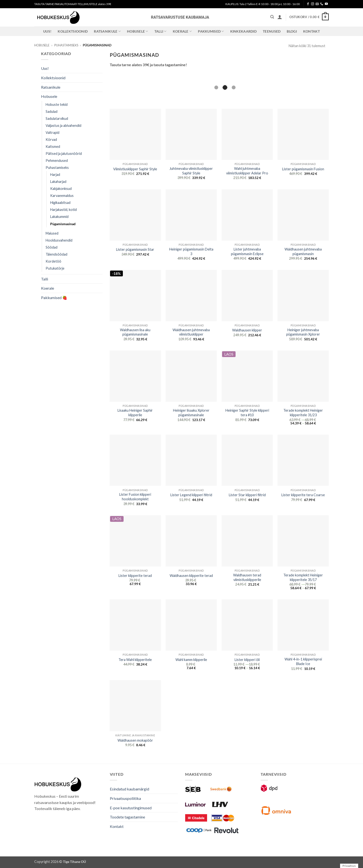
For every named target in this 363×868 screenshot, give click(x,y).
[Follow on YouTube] (326, 4)
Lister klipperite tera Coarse (303, 495)
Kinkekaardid (243, 31)
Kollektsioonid (73, 31)
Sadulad (52, 111)
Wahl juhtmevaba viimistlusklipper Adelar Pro (247, 171)
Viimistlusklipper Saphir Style (135, 169)
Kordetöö (53, 261)
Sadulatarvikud (57, 118)
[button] (280, 17)
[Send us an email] (317, 4)
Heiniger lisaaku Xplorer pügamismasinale (191, 413)
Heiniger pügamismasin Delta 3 (191, 251)
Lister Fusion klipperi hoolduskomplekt (135, 497)
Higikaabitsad (60, 203)
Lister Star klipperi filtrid (247, 495)
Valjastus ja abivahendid (63, 126)
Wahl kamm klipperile (191, 660)
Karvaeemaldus (62, 196)
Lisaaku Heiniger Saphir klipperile (135, 413)
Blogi (292, 31)
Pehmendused (57, 161)
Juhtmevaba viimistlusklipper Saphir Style (191, 171)
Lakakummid (59, 217)
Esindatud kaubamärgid (129, 789)
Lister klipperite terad (135, 576)
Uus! (47, 31)
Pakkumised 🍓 (54, 298)
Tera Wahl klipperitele (135, 660)
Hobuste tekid (57, 104)
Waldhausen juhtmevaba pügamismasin (303, 251)
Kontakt (311, 31)
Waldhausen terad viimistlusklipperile (247, 577)
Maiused (52, 233)
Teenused (272, 31)
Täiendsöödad (56, 254)
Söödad (52, 247)
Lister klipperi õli (247, 660)
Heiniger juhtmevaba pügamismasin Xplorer (303, 332)
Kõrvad (51, 140)
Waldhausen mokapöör (135, 740)
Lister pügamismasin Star (135, 249)
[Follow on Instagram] (313, 4)
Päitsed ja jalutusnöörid (64, 154)
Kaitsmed (53, 147)
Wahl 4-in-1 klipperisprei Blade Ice (303, 661)
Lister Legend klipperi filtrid (191, 495)
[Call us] (322, 4)
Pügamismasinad (63, 224)
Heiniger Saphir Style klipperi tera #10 (247, 413)
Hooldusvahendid (59, 240)
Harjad (55, 175)
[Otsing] (272, 17)
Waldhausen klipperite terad (191, 576)
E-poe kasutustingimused (131, 808)
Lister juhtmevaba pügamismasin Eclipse (247, 251)
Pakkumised (211, 31)
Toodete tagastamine (127, 817)
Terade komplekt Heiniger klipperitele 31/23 (303, 413)
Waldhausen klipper (247, 330)
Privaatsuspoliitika (125, 798)
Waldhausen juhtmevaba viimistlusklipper (191, 332)
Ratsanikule (107, 31)
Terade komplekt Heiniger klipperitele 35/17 (303, 577)
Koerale (182, 31)
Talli (161, 31)
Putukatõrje (55, 268)
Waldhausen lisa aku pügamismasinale (135, 332)
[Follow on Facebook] (308, 4)
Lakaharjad (58, 182)
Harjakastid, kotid (63, 210)
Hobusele (138, 31)
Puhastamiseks (66, 45)
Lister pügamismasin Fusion (303, 169)
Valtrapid (52, 133)
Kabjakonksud (61, 189)
